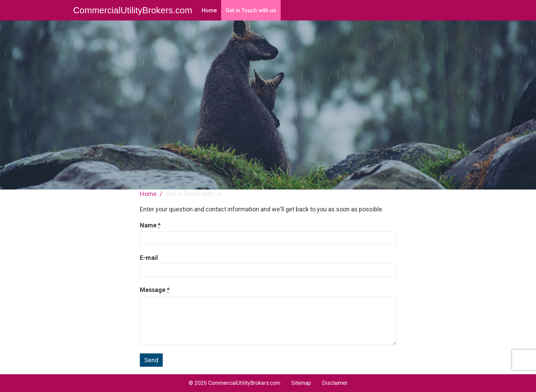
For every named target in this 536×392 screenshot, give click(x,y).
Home (209, 10)
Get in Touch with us (251, 10)
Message (155, 290)
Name (150, 225)
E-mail (149, 258)
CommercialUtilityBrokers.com (133, 10)
